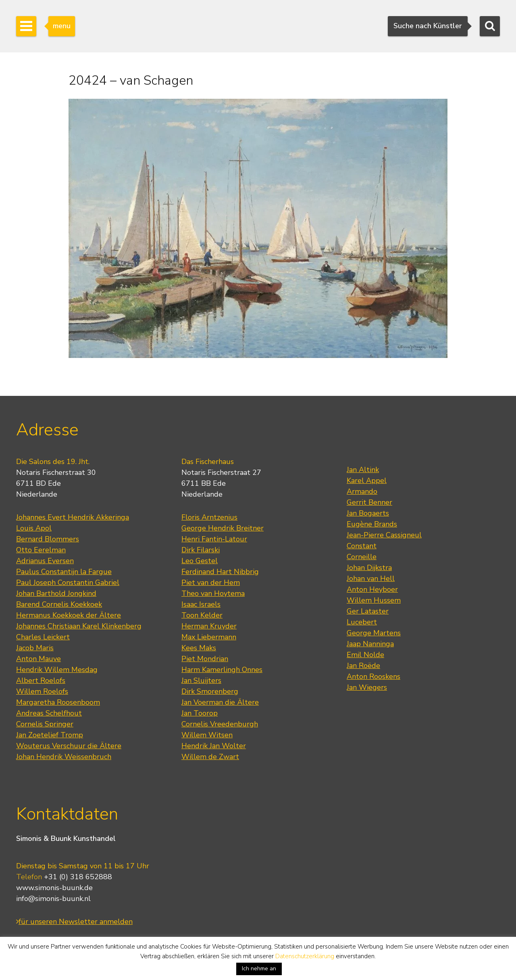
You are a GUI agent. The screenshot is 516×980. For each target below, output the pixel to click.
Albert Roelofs (41, 680)
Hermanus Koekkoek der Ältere (69, 615)
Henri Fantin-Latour (214, 539)
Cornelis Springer (45, 724)
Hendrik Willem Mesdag (57, 670)
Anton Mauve (38, 659)
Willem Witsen (207, 735)
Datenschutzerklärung (305, 956)
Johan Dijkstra (369, 568)
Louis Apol (34, 528)
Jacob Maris (35, 648)
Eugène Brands (372, 524)
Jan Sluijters (201, 680)
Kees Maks (199, 648)
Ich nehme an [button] (259, 969)
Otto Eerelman (41, 550)
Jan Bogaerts (368, 513)
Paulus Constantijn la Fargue (64, 572)
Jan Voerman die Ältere (220, 702)
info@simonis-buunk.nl (53, 899)
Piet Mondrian (205, 659)
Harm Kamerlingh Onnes (222, 670)
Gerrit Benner (369, 502)
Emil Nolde (365, 655)
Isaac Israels (201, 604)
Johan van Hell (371, 578)
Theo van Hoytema (213, 593)
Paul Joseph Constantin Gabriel (68, 583)
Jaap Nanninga (370, 644)
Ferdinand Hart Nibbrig (220, 572)
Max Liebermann (209, 637)
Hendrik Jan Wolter (214, 746)
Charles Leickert (43, 637)
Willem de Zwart (210, 757)
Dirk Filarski (201, 550)
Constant (362, 546)
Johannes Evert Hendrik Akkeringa (73, 517)
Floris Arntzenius (209, 517)
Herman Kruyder (209, 626)
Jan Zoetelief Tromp (50, 735)
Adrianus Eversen (45, 561)
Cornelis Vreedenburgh (220, 724)
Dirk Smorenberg (210, 691)
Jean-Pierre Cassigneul (384, 535)
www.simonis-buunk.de (54, 888)
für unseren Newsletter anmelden (74, 922)
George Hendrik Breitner (223, 528)
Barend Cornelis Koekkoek (59, 604)
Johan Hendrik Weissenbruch (64, 757)
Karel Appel (367, 481)
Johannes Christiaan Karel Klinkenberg (79, 626)
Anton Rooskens (373, 676)
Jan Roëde (363, 666)
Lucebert (362, 622)
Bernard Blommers (48, 539)
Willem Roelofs (42, 691)
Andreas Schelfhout (49, 713)
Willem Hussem (374, 600)
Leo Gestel (200, 561)
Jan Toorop (200, 713)
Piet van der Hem (211, 583)
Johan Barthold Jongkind (56, 593)
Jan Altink (363, 470)
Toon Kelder (202, 615)
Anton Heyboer (372, 589)
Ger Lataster (368, 611)
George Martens (374, 633)
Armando (362, 491)
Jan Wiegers (367, 687)
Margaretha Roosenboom (58, 702)
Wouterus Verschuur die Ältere (69, 746)
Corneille (362, 557)
